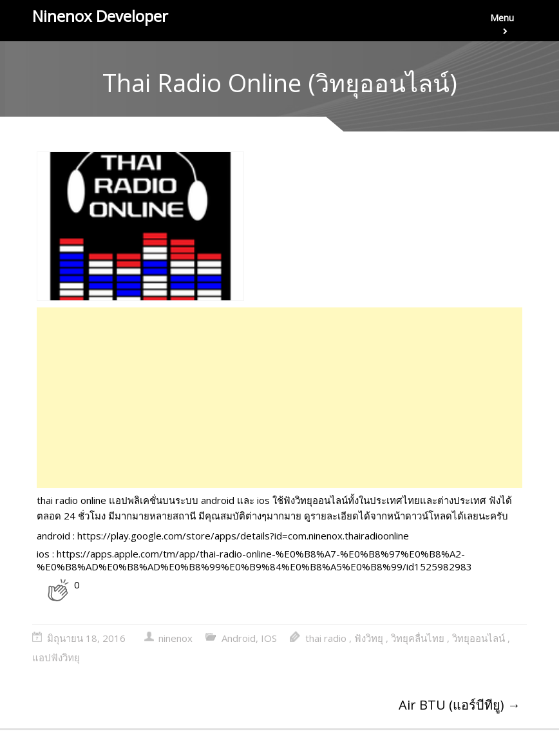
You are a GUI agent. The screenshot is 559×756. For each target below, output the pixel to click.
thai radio (326, 638)
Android (239, 638)
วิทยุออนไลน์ (478, 638)
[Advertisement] (279, 398)
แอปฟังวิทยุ (56, 657)
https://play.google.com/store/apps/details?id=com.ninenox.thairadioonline (243, 536)
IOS (269, 638)
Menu (502, 26)
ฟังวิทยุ (369, 638)
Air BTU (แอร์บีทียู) (460, 705)
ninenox (175, 638)
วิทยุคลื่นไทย (418, 638)
